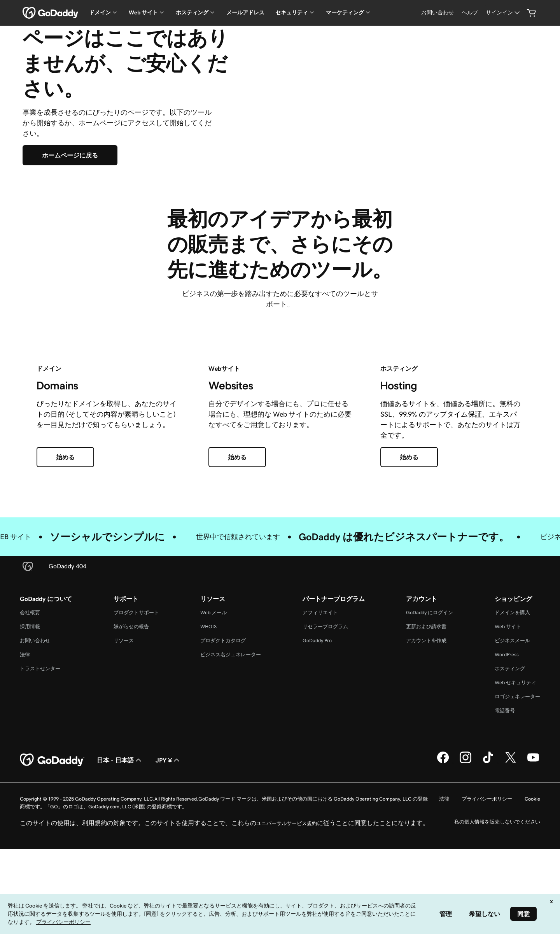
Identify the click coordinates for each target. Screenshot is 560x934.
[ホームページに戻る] (70, 211)
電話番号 (505, 821)
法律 (25, 765)
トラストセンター (40, 779)
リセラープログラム (325, 737)
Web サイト (508, 737)
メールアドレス (245, 12)
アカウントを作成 (426, 751)
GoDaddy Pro (317, 751)
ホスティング (510, 779)
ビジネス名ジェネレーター (231, 765)
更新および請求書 (426, 737)
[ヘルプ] (470, 13)
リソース (124, 751)
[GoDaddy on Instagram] (465, 873)
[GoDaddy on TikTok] (488, 873)
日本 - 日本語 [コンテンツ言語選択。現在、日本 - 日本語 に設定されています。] (120, 871)
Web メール (213, 723)
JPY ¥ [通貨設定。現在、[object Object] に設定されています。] (168, 871)
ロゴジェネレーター (517, 807)
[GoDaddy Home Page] (52, 871)
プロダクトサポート (136, 723)
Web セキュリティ (515, 793)
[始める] (65, 568)
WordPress (507, 765)
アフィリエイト (320, 723)
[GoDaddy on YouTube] (533, 873)
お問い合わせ (35, 751)
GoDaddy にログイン (430, 723)
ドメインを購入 (512, 723)
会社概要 (30, 723)
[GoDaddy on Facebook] (443, 873)
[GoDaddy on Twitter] (511, 873)
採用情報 (30, 737)
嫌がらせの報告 (131, 737)
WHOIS (208, 737)
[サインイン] (503, 13)
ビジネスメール (512, 751)
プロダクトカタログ (223, 751)
